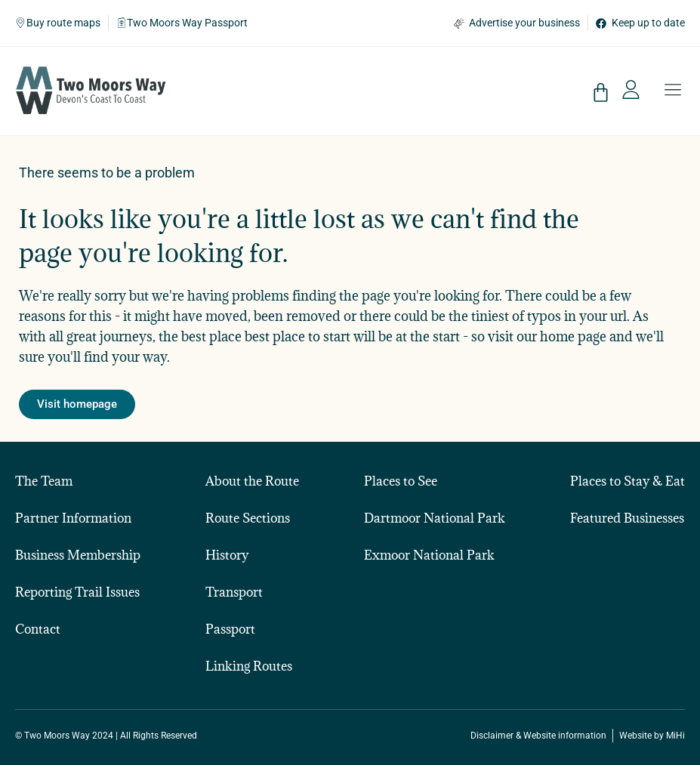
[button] (672, 91)
